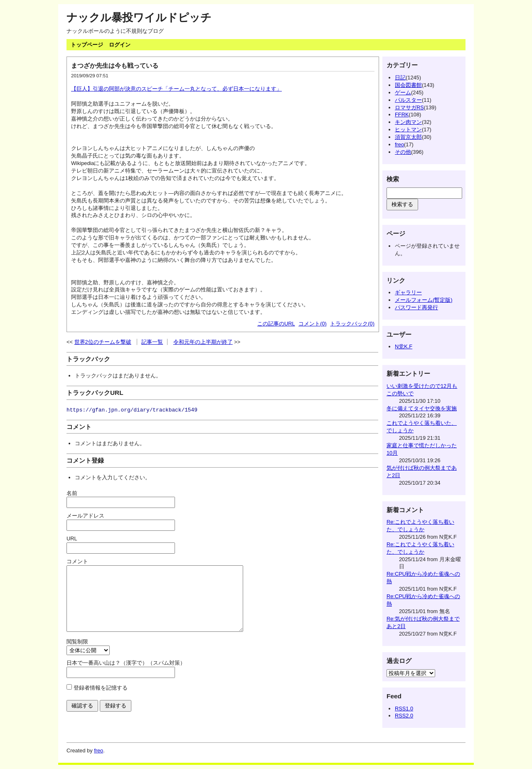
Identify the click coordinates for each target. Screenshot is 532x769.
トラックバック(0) (352, 324)
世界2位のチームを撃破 (103, 342)
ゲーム (403, 92)
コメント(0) (313, 324)
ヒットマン (408, 129)
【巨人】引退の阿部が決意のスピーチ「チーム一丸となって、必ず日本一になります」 (176, 89)
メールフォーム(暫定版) (424, 300)
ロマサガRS (409, 107)
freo (399, 144)
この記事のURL (276, 324)
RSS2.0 (404, 716)
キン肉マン (408, 122)
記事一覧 (152, 342)
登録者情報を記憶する (101, 700)
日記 (400, 78)
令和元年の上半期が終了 (203, 342)
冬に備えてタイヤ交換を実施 (422, 408)
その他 (403, 152)
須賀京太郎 (408, 137)
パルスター (408, 100)
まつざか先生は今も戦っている (115, 65)
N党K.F (404, 346)
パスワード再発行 (416, 307)
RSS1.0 (404, 709)
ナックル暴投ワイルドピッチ (139, 17)
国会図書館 (408, 85)
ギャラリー (408, 292)
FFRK (402, 115)
